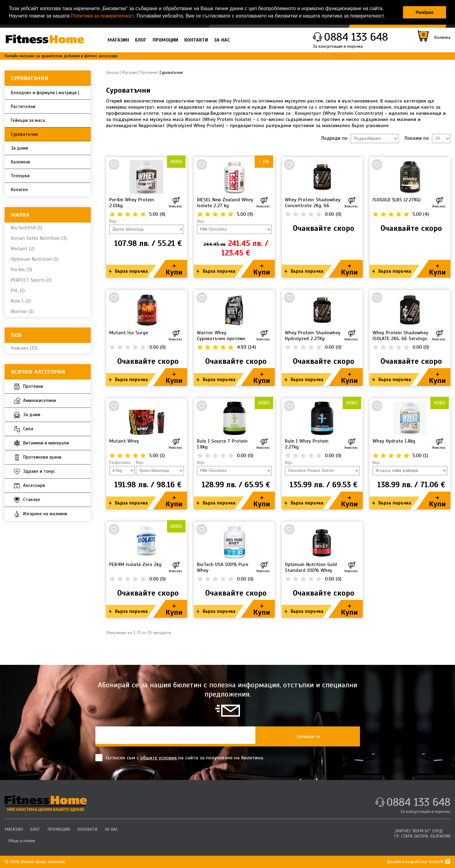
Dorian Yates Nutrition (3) (39, 238)
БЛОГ (141, 40)
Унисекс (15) (24, 348)
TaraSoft (439, 862)
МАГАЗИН (118, 40)
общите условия (159, 758)
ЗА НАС (222, 40)
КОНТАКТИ (196, 40)
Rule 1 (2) (21, 301)
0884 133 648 (356, 37)
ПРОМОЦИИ (165, 40)
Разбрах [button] (425, 12)
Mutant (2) (23, 249)
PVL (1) (18, 291)
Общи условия (22, 841)
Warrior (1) (22, 311)
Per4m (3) (21, 270)
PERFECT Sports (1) (31, 280)
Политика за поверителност (102, 16)
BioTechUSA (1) (26, 228)
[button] (387, 17)
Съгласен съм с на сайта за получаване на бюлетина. (180, 758)
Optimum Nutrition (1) (34, 259)
